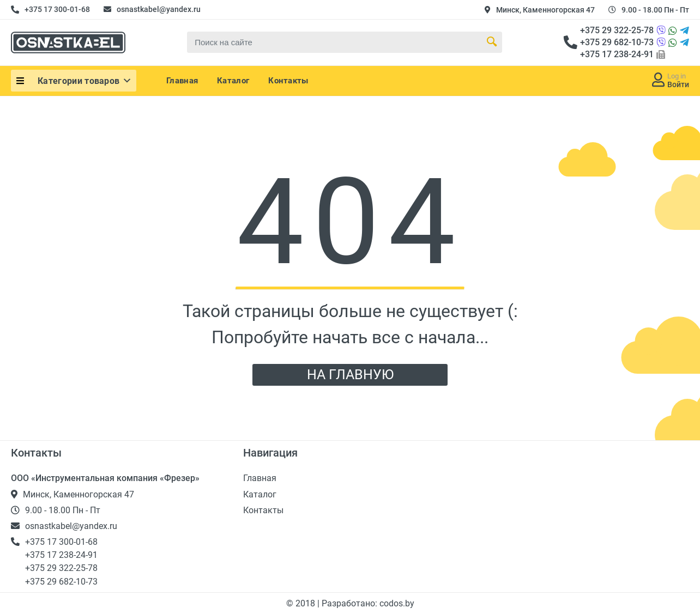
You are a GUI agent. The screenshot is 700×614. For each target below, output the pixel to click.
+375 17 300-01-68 (57, 9)
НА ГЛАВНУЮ (350, 375)
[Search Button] (492, 42)
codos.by (397, 603)
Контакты (288, 81)
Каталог (233, 81)
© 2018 (302, 603)
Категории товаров (85, 81)
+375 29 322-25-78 (617, 30)
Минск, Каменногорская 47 (545, 10)
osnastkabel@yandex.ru (159, 9)
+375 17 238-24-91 (617, 54)
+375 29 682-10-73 (617, 42)
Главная (182, 81)
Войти (678, 84)
